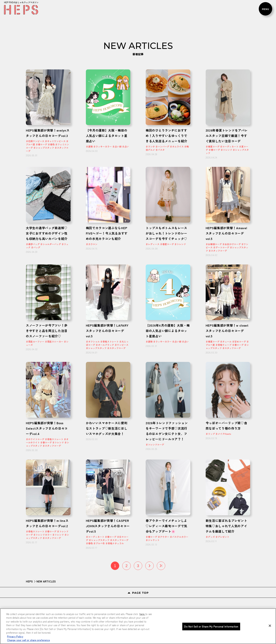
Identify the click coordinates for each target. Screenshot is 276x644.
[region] (138, 626)
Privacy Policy (15, 636)
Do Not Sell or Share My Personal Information (211, 626)
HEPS (29, 581)
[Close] (270, 626)
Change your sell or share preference (28, 640)
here (142, 614)
